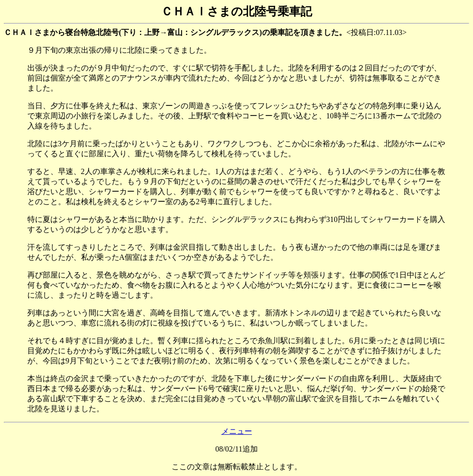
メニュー (237, 431)
